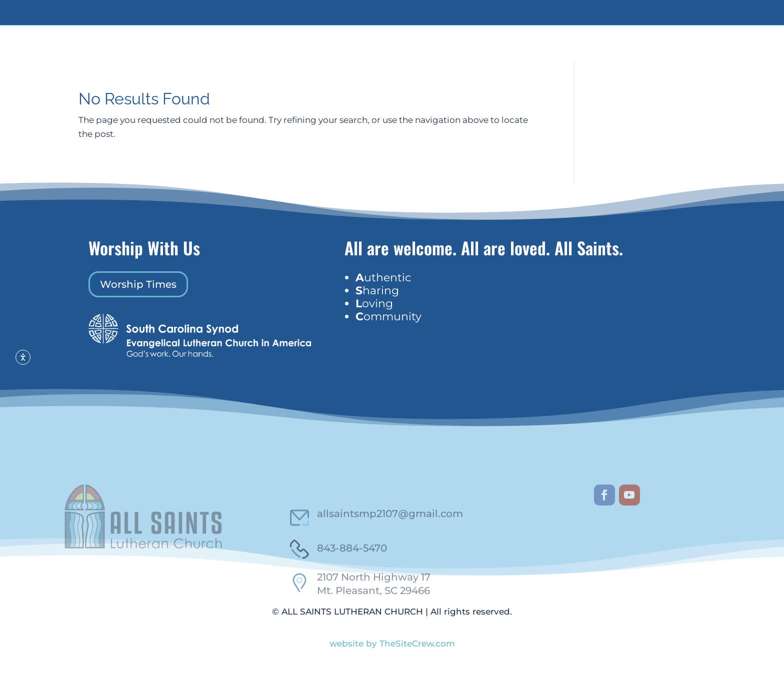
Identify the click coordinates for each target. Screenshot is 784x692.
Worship (538, 54)
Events (500, 54)
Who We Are (379, 54)
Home (344, 54)
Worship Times (138, 306)
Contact (573, 54)
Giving (472, 54)
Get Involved (433, 54)
